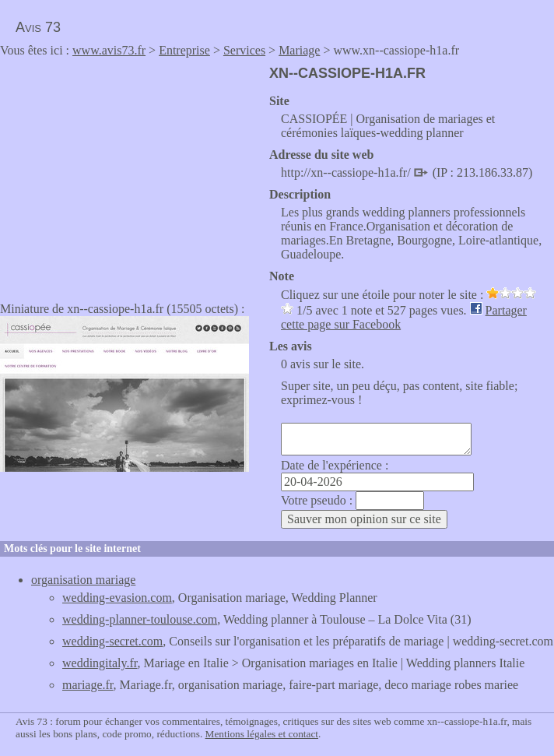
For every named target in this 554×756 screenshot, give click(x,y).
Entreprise (184, 50)
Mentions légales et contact (262, 734)
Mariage (299, 50)
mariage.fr (88, 685)
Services (244, 50)
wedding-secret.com (112, 641)
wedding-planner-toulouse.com (140, 619)
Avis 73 (38, 27)
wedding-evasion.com (117, 598)
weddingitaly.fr (100, 663)
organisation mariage (83, 580)
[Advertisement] (131, 174)
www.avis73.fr (109, 50)
